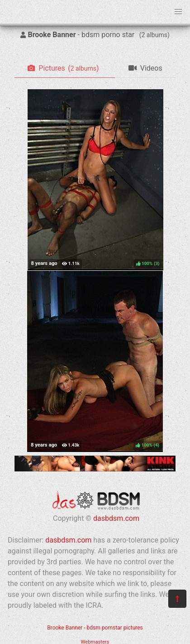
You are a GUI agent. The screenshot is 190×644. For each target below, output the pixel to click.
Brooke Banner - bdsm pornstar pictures (95, 628)
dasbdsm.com (116, 518)
